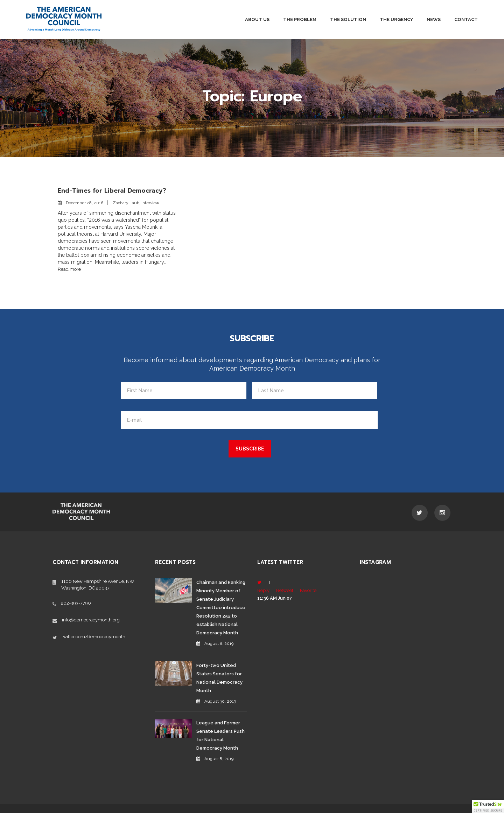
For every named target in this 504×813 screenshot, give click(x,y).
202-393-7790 (76, 602)
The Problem (300, 19)
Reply (263, 590)
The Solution (348, 19)
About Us (257, 19)
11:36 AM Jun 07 (275, 597)
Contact (466, 19)
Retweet (285, 590)
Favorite (308, 590)
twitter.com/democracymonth (93, 636)
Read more (69, 269)
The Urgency (396, 19)
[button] (488, 806)
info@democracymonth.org (91, 619)
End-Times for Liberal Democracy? (113, 191)
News (434, 19)
